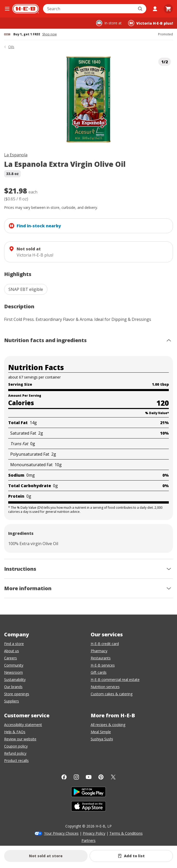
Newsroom (13, 672)
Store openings (17, 694)
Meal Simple (101, 732)
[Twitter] (113, 777)
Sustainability (15, 680)
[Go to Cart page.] (168, 9)
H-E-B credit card (105, 644)
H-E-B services (103, 665)
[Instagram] (76, 777)
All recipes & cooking (108, 725)
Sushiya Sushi (102, 739)
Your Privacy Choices (61, 833)
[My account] (155, 9)
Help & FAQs (15, 732)
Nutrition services (105, 687)
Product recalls (16, 760)
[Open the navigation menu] (7, 9)
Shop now (49, 34)
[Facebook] (64, 777)
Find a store (14, 644)
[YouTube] (89, 777)
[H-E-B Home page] (26, 9)
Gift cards (99, 672)
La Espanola (16, 155)
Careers (11, 658)
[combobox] (89, 9)
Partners (89, 840)
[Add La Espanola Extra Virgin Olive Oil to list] (131, 856)
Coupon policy (16, 746)
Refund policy (15, 753)
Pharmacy (99, 651)
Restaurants (101, 658)
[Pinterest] (101, 777)
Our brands (13, 687)
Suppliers (12, 701)
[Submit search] (141, 9)
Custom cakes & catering (112, 694)
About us (12, 651)
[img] (89, 100)
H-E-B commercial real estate (115, 680)
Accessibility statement (23, 725)
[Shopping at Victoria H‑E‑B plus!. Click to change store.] (150, 23)
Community (14, 665)
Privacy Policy (94, 833)
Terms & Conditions (126, 833)
